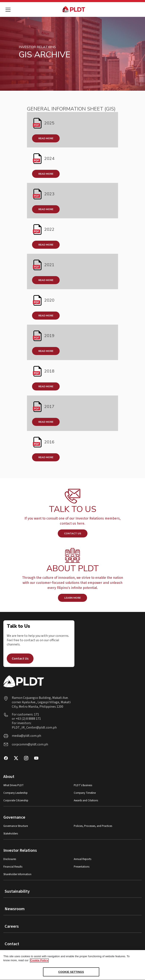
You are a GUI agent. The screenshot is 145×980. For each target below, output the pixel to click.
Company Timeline (85, 793)
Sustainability (17, 891)
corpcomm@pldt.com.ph (30, 744)
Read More (46, 138)
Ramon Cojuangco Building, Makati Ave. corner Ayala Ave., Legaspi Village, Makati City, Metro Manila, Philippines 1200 (41, 702)
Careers (12, 926)
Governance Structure (16, 826)
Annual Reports (83, 859)
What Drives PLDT (13, 785)
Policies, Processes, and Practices (93, 826)
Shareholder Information (17, 874)
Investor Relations (20, 850)
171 (36, 714)
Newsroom (15, 909)
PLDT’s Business (83, 785)
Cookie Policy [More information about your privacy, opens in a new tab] (39, 963)
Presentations (82, 867)
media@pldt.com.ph (26, 736)
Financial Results (13, 867)
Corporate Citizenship (16, 801)
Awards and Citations (86, 801)
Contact (12, 944)
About (9, 777)
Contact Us (20, 659)
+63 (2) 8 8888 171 (28, 719)
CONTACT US (73, 533)
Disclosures (10, 859)
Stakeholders (11, 834)
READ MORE (46, 280)
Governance (14, 817)
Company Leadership (15, 793)
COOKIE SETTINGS (71, 974)
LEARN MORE (72, 598)
